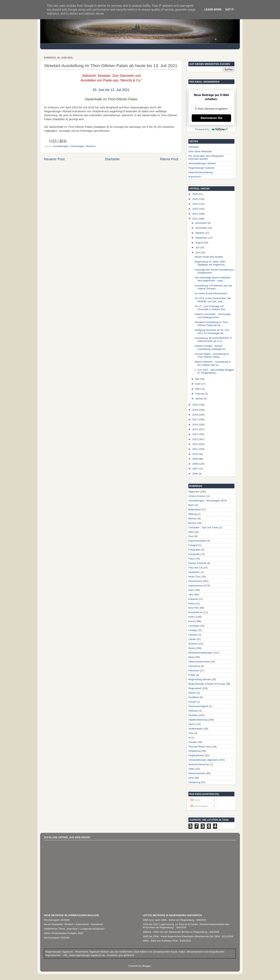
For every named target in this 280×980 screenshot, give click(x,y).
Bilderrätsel (195, 510)
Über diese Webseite (200, 151)
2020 (195, 405)
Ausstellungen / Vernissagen (69, 146)
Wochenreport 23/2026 (57, 938)
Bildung (193, 514)
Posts (195, 800)
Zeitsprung (194, 782)
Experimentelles (197, 541)
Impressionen (196, 586)
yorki (191, 778)
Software (193, 711)
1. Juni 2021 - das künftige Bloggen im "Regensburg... (214, 371)
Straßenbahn (196, 729)
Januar (199, 399)
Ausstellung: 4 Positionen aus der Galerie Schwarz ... (213, 287)
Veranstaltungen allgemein (203, 760)
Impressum (195, 177)
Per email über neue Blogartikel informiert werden (206, 157)
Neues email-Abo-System (209, 257)
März (198, 389)
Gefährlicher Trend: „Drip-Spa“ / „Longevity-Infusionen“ (74, 929)
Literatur (193, 635)
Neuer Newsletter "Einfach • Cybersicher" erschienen (73, 924)
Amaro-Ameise (197, 496)
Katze (192, 603)
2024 (195, 204)
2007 (195, 469)
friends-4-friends (197, 563)
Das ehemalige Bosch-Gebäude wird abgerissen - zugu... (213, 279)
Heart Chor (195, 577)
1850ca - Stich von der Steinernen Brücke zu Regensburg (175, 932)
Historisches (195, 581)
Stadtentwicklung (198, 720)
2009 (195, 459)
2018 (195, 415)
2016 (195, 425)
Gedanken (194, 572)
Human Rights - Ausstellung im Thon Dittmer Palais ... (212, 355)
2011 (195, 449)
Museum (91, 146)
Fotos (192, 559)
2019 (195, 410)
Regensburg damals (200, 679)
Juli (197, 247)
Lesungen (194, 626)
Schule (192, 702)
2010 (195, 454)
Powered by (211, 129)
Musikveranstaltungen (201, 653)
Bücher (192, 523)
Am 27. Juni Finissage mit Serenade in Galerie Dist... (211, 308)
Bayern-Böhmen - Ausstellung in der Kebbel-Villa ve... (213, 363)
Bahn (191, 505)
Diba (191, 532)
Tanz (191, 733)
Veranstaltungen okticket (202, 163)
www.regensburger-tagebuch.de (87, 955)
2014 (195, 434)
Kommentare (199, 806)
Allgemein (194, 492)
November (201, 228)
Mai (198, 379)
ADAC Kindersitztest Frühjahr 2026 (63, 933)
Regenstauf (195, 688)
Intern (192, 590)
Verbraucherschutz (199, 764)
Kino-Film (194, 608)
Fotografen (194, 550)
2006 (195, 474)
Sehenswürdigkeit (198, 706)
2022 (195, 214)
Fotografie (194, 554)
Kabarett (193, 599)
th (189, 738)
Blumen (193, 518)
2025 (195, 199)
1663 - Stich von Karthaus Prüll (160, 941)
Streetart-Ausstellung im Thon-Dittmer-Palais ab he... (212, 324)
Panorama (194, 666)
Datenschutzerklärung (201, 172)
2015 (195, 429)
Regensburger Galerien (201, 168)
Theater (193, 742)
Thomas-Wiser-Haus (200, 747)
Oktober (200, 233)
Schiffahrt (194, 697)
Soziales (193, 715)
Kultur (192, 617)
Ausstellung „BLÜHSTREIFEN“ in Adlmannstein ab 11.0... (213, 340)
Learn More (213, 10)
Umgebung (195, 751)
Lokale (192, 639)
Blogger (147, 966)
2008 (195, 464)
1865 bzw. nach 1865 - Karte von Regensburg (168, 920)
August (200, 243)
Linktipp (193, 630)
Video (192, 769)
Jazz (191, 595)
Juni (198, 252)
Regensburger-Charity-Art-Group (207, 684)
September (202, 238)
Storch (192, 724)
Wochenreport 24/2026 (57, 920)
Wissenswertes (197, 773)
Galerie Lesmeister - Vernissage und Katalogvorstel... (213, 316)
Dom (191, 536)
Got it (230, 10)
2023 (195, 209)
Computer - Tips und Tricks (203, 527)
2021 (195, 219)
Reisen (192, 693)
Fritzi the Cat (196, 568)
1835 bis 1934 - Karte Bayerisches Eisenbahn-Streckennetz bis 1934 (181, 936)
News (192, 657)
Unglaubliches (196, 755)
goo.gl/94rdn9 (126, 955)
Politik (192, 675)
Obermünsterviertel (199, 662)
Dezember (201, 223)
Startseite (112, 159)
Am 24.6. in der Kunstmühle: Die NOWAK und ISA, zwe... (213, 300)
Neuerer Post (54, 159)
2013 (195, 439)
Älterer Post (169, 159)
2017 (195, 419)
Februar (200, 394)
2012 (195, 444)
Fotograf (193, 545)
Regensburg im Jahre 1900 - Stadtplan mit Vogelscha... (211, 263)
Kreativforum (196, 612)
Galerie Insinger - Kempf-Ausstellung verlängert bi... (211, 347)
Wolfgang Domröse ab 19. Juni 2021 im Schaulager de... (212, 331)
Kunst (192, 621)
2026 (195, 194)
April (198, 384)
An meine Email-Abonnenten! (211, 293)
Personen (194, 671)
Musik (192, 648)
